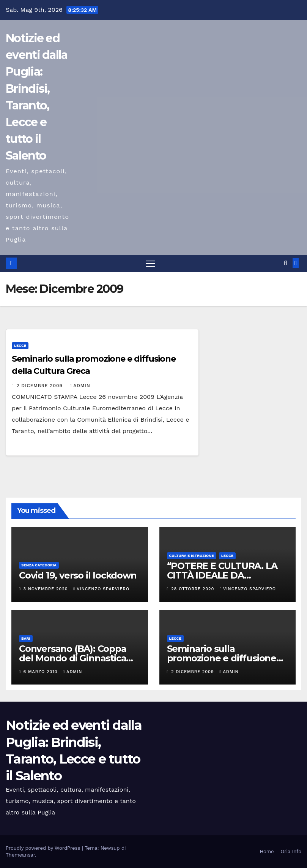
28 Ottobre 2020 (194, 589)
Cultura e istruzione (192, 556)
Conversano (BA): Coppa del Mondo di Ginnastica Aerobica (73, 658)
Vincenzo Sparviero (101, 589)
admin (80, 386)
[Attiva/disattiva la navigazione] (150, 263)
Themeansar (20, 855)
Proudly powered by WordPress (44, 848)
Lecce (20, 345)
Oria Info (291, 851)
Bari (26, 638)
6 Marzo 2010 (41, 672)
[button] (286, 263)
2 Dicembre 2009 (40, 386)
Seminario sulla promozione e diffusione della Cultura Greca (222, 658)
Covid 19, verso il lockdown (78, 575)
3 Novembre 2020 (47, 589)
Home (267, 851)
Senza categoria (39, 565)
